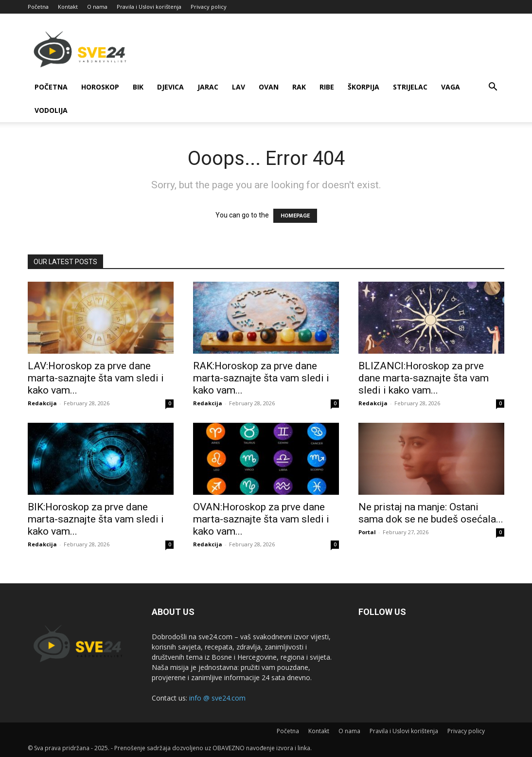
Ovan (269, 87)
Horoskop (100, 87)
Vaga (451, 87)
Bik (138, 87)
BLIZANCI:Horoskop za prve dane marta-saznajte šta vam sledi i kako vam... (424, 378)
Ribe (327, 87)
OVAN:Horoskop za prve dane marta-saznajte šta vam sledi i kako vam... (261, 519)
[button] (493, 88)
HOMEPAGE (295, 216)
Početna (38, 7)
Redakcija (42, 403)
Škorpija (364, 87)
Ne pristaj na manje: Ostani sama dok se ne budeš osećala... (431, 513)
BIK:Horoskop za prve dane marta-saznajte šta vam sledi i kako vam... (96, 519)
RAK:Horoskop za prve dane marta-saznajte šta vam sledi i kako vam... (261, 378)
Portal (367, 532)
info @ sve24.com (217, 698)
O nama (97, 7)
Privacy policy (209, 7)
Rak (299, 87)
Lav (239, 87)
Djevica (170, 87)
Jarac (208, 87)
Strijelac (410, 87)
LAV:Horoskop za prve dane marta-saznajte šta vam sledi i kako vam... (96, 378)
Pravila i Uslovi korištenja (149, 7)
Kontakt (68, 7)
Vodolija (51, 110)
